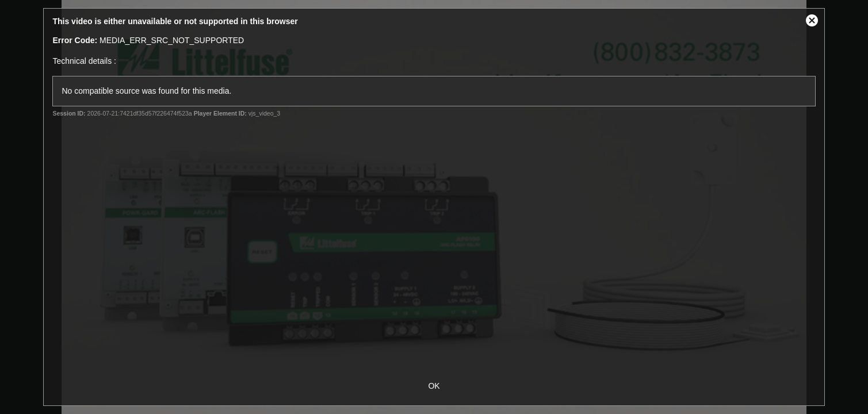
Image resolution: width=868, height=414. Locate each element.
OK (434, 386)
